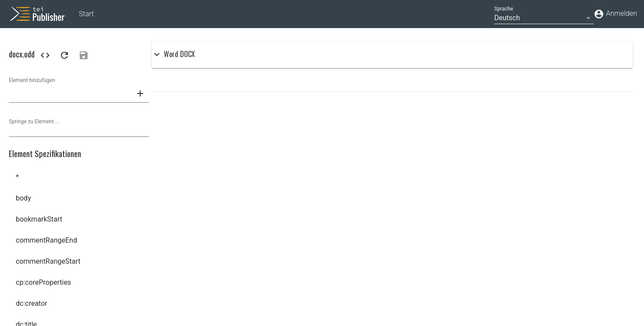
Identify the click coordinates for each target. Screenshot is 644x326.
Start (86, 14)
